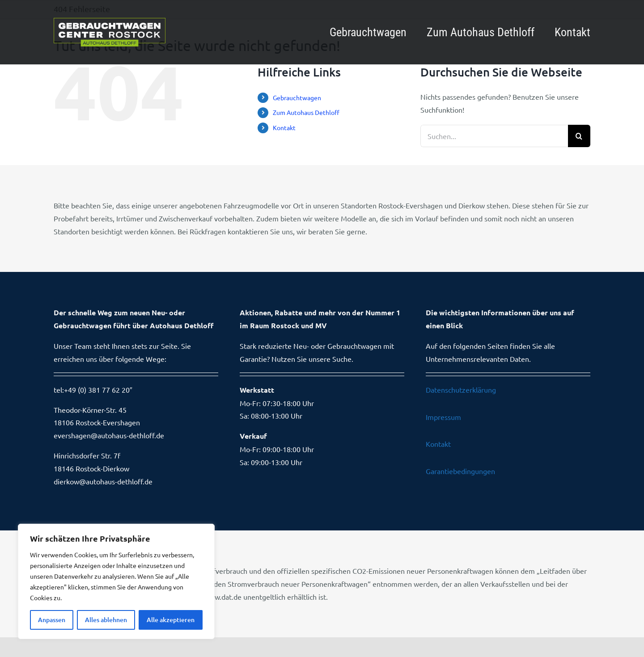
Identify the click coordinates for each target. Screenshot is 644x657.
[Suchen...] (494, 136)
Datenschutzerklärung (461, 390)
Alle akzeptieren (171, 620)
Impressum (443, 417)
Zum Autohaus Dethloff (306, 112)
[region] (116, 581)
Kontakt (284, 127)
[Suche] (579, 136)
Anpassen (52, 620)
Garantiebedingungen (460, 471)
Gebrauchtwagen (297, 97)
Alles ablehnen (106, 620)
